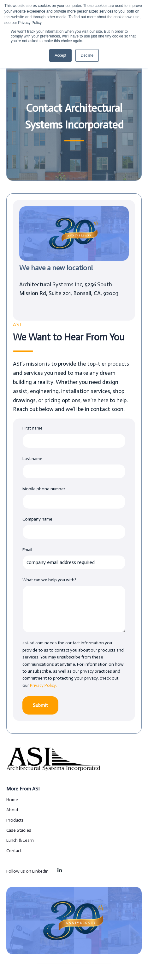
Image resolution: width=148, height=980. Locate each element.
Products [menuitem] (15, 820)
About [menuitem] (12, 810)
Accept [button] (60, 55)
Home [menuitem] (12, 800)
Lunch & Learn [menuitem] (20, 840)
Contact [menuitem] (14, 851)
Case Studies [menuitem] (19, 830)
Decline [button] (87, 55)
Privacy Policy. (43, 685)
